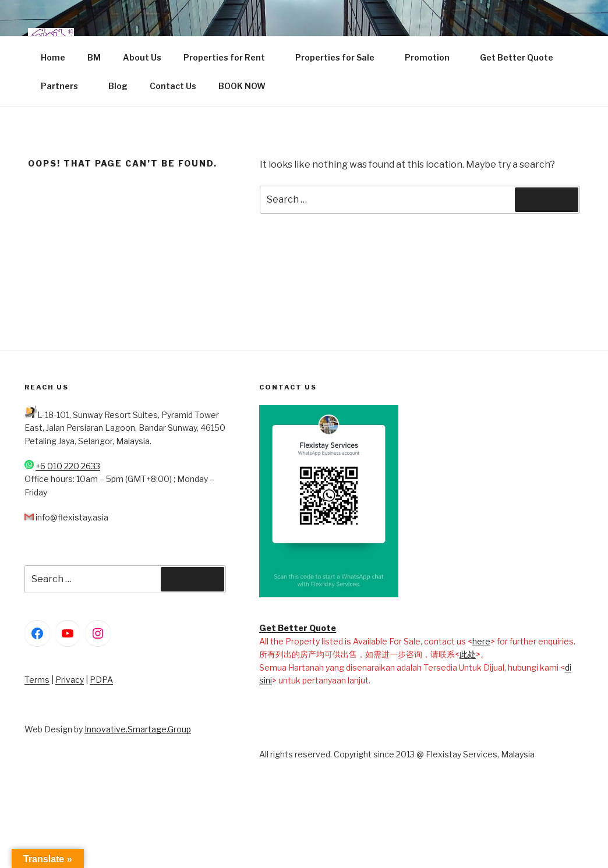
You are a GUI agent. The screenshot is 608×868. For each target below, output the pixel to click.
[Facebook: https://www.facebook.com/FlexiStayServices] (37, 633)
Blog (118, 86)
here (481, 641)
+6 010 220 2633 (68, 466)
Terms (37, 680)
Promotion (433, 57)
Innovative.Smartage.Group (138, 729)
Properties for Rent (230, 57)
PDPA (101, 680)
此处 (468, 654)
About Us (142, 57)
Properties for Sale (340, 57)
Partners (65, 86)
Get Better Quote (517, 57)
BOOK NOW (242, 86)
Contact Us (173, 86)
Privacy (70, 680)
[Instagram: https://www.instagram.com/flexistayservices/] (98, 633)
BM (94, 57)
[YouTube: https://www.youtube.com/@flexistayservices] (68, 633)
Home (53, 57)
